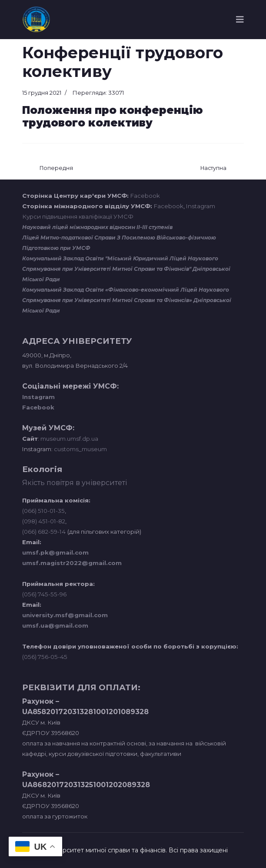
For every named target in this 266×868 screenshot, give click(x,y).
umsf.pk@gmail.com (55, 552)
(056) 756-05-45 (45, 657)
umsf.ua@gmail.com (55, 625)
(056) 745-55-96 (44, 594)
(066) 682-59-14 (44, 532)
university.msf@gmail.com (65, 615)
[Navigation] (240, 20)
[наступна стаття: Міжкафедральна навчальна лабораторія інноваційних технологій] (213, 168)
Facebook (145, 196)
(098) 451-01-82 (44, 521)
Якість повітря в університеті (75, 483)
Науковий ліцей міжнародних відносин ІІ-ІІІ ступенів (97, 227)
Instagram (201, 206)
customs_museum (80, 449)
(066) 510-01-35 (43, 511)
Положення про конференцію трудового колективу (113, 116)
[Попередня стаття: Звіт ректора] (56, 168)
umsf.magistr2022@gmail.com (72, 563)
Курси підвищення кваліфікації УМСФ (78, 216)
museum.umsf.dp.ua (69, 439)
